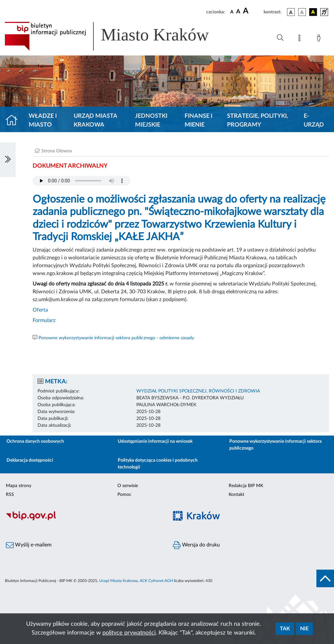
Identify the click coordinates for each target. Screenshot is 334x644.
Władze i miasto (43, 121)
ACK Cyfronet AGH (156, 581)
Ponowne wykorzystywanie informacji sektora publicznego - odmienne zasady (116, 338)
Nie (304, 629)
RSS (10, 495)
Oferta (40, 310)
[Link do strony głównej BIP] (116, 36)
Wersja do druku (196, 545)
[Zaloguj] (320, 39)
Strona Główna (57, 151)
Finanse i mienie (198, 121)
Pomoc (124, 495)
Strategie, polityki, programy (258, 121)
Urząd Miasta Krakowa (95, 121)
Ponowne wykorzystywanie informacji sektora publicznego (275, 445)
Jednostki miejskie (151, 121)
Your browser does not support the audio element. (82, 181)
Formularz (44, 320)
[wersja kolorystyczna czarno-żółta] (313, 12)
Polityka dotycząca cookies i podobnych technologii (158, 464)
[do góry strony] (325, 578)
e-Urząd (314, 121)
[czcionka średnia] (238, 12)
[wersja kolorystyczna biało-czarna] (302, 12)
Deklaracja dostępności (30, 460)
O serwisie (128, 486)
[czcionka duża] (252, 11)
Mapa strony (19, 486)
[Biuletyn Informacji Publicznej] (83, 519)
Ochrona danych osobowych (35, 441)
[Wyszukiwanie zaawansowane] (280, 38)
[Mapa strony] (301, 39)
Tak (285, 629)
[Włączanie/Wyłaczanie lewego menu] (8, 160)
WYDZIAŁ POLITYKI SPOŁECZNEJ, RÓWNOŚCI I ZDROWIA (198, 391)
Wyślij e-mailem (29, 545)
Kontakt (236, 495)
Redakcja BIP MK (246, 486)
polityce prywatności (129, 633)
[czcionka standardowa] (232, 12)
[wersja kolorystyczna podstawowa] (291, 12)
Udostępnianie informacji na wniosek (155, 441)
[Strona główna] (14, 121)
